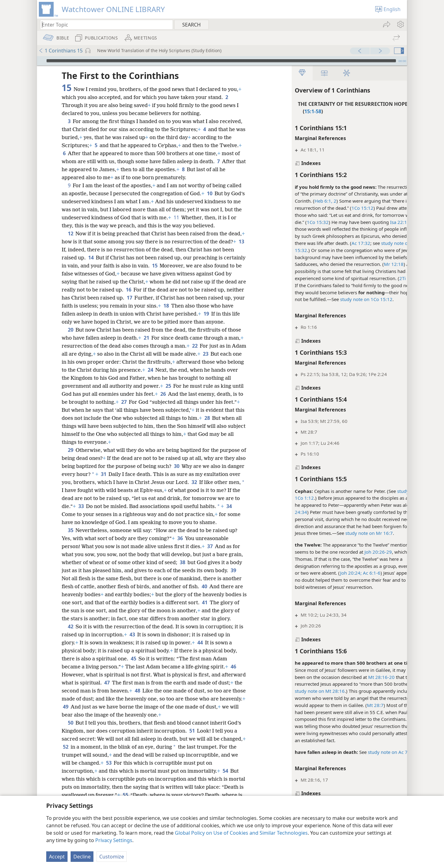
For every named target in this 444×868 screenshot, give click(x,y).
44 (200, 659)
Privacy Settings (114, 840)
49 (102, 723)
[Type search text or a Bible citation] (104, 25)
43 (132, 651)
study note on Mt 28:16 (296, 691)
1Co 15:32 (294, 222)
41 (210, 618)
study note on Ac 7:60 (368, 752)
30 (188, 474)
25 (195, 394)
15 (183, 266)
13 (84, 250)
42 (70, 643)
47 (132, 699)
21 (146, 346)
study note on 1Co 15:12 (343, 299)
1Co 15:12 (339, 208)
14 (113, 258)
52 (92, 763)
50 (70, 739)
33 (130, 514)
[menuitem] (400, 24)
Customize (112, 857)
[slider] (221, 61)
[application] (222, 61)
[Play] (41, 61)
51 (192, 747)
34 (107, 522)
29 (70, 458)
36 (180, 554)
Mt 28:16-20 (358, 677)
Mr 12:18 (370, 264)
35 (70, 546)
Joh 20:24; (327, 573)
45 (133, 675)
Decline (82, 857)
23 (221, 362)
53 (162, 779)
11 (194, 217)
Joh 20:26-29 (355, 552)
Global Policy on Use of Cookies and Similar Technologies (241, 833)
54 (99, 795)
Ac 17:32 (337, 243)
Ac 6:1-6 (348, 573)
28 (110, 434)
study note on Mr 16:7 (346, 533)
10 (210, 193)
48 (163, 707)
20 (70, 338)
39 (233, 586)
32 (232, 490)
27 (170, 410)
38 (182, 578)
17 (157, 298)
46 (233, 683)
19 (66, 322)
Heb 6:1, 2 (302, 201)
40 (204, 602)
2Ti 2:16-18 (388, 278)
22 (195, 354)
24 (179, 378)
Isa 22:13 (376, 222)
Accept (57, 857)
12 (70, 234)
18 (204, 306)
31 (122, 482)
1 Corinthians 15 (61, 51)
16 (151, 290)
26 (193, 402)
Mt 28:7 (352, 705)
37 (210, 562)
